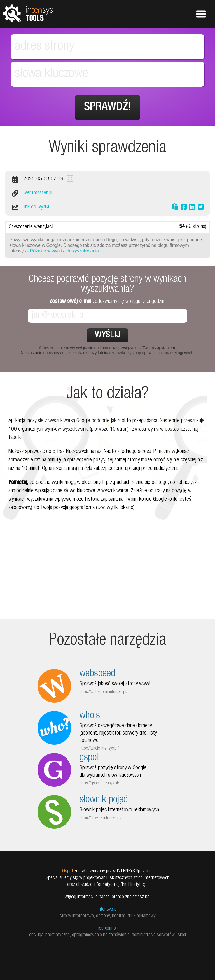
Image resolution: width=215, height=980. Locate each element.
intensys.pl (108, 909)
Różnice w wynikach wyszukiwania (64, 251)
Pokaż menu (201, 14)
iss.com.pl (107, 928)
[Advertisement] (107, 579)
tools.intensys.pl (28, 13)
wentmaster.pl (38, 193)
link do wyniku (37, 207)
